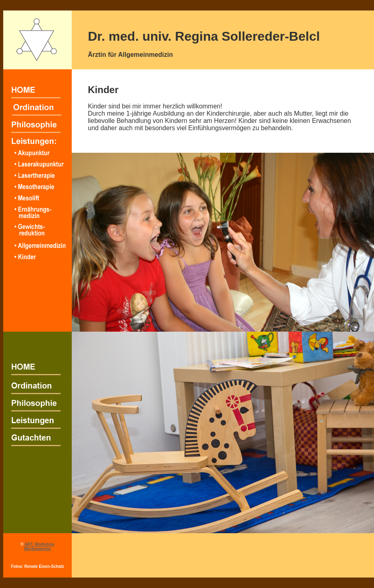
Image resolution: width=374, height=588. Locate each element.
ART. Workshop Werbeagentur (39, 546)
